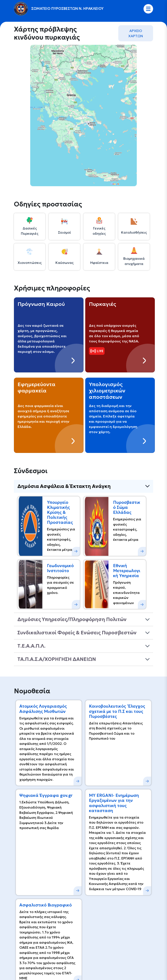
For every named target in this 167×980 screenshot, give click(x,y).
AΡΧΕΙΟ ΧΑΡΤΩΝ (136, 33)
